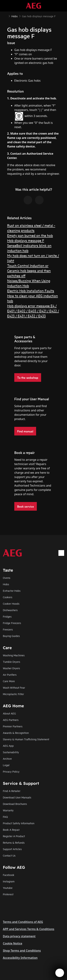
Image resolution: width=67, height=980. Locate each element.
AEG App (8, 746)
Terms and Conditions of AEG (23, 922)
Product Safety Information (19, 823)
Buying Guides (11, 636)
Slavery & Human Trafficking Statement (26, 739)
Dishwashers (10, 610)
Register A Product (14, 836)
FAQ (5, 817)
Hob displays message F (26, 240)
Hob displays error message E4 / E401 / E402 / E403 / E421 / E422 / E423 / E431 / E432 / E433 (33, 311)
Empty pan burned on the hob (30, 235)
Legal (6, 765)
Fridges (7, 616)
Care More (9, 681)
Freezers (8, 629)
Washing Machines (14, 655)
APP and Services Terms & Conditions (29, 929)
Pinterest (8, 894)
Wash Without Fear (14, 687)
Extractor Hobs (12, 591)
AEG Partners (11, 720)
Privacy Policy (11, 771)
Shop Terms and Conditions (22, 951)
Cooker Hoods (11, 603)
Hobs (6, 584)
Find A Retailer (12, 791)
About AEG (9, 713)
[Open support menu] (60, 973)
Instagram (9, 881)
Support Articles (12, 849)
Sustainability (11, 752)
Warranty (8, 810)
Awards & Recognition (16, 733)
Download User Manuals (17, 797)
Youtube (8, 888)
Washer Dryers (11, 668)
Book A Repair (11, 830)
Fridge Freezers (12, 623)
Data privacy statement (19, 936)
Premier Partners (13, 726)
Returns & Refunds (14, 842)
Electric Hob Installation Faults (31, 291)
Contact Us (9, 855)
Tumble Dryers (12, 662)
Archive (7, 759)
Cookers (8, 597)
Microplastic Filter (13, 694)
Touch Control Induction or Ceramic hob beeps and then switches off (29, 270)
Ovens (7, 578)
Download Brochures (15, 804)
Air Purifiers (10, 675)
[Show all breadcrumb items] (6, 16)
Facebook (9, 875)
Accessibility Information (20, 958)
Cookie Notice (13, 943)
